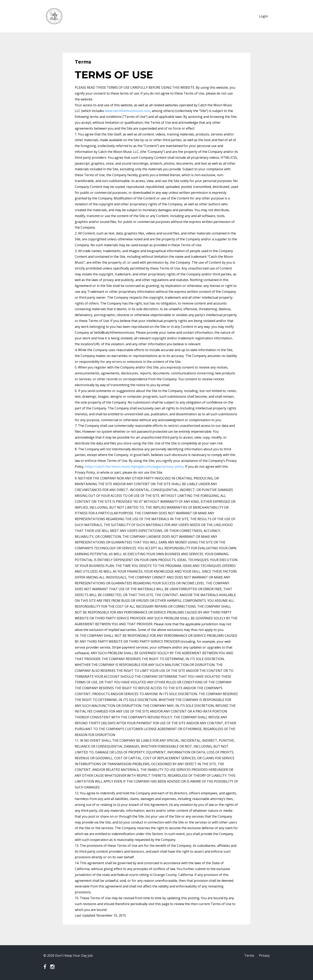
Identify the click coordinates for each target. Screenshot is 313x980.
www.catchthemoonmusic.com (128, 111)
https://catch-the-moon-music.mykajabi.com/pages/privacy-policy (134, 467)
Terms (249, 955)
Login (263, 16)
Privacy (264, 955)
